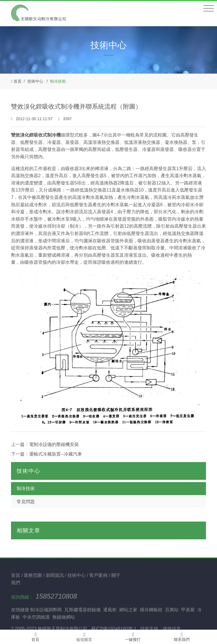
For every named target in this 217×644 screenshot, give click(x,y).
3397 (65, 119)
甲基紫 (188, 610)
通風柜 (110, 610)
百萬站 (172, 610)
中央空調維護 (36, 617)
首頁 (18, 81)
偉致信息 (172, 629)
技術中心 (35, 81)
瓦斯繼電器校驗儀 (83, 610)
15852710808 (56, 596)
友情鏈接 (20, 610)
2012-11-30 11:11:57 (32, 119)
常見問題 (26, 502)
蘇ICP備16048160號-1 (114, 629)
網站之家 (128, 610)
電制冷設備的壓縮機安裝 (54, 444)
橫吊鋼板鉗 (151, 610)
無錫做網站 (64, 617)
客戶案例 (99, 575)
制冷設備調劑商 (46, 610)
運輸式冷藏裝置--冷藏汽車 (56, 454)
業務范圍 (33, 575)
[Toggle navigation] (209, 8)
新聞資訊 (55, 575)
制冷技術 (58, 81)
